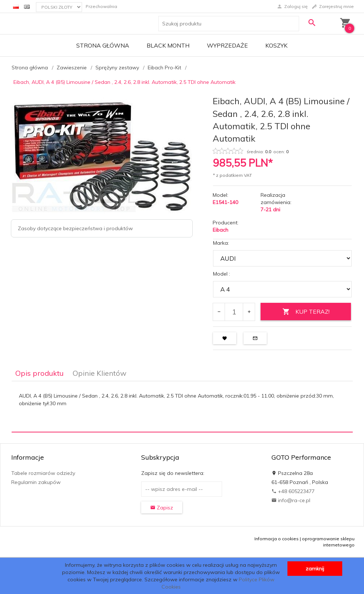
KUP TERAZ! (306, 312)
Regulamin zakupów (36, 482)
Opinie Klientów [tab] (99, 373)
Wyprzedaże (227, 45)
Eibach (220, 230)
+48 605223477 (293, 491)
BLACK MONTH (168, 45)
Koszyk (276, 45)
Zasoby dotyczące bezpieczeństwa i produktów (75, 228)
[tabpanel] (182, 406)
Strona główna (103, 45)
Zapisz (162, 508)
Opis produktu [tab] (39, 373)
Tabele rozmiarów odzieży (43, 473)
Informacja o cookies (277, 539)
